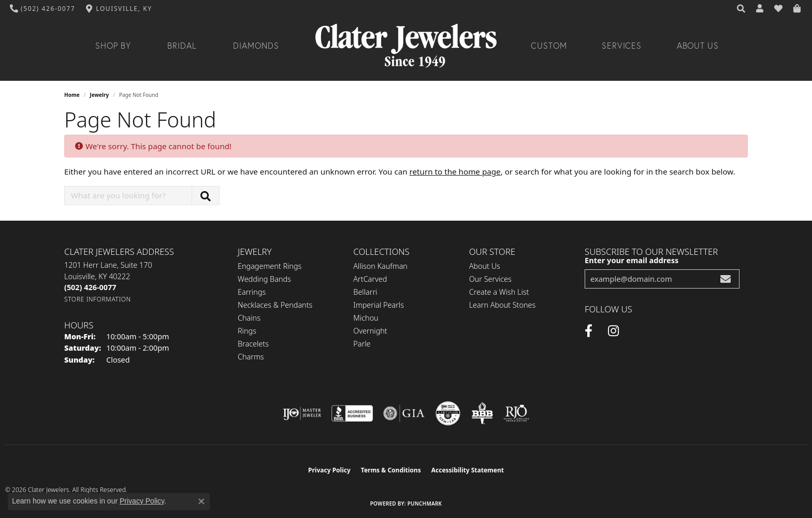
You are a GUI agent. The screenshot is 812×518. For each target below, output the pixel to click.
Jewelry (99, 95)
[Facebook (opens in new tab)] (589, 331)
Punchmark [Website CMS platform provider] (425, 503)
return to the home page (455, 171)
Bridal (182, 46)
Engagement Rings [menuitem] (270, 266)
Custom (549, 46)
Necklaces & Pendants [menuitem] (275, 305)
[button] (742, 9)
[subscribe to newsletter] (726, 279)
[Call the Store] (90, 287)
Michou (366, 318)
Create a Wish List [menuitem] (499, 292)
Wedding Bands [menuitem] (264, 279)
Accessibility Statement (468, 470)
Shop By (113, 46)
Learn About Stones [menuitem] (503, 305)
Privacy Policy (329, 470)
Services (622, 46)
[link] (43, 9)
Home (72, 95)
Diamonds (256, 46)
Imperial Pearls (379, 305)
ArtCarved (370, 279)
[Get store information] (98, 299)
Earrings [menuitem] (252, 292)
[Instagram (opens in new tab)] (613, 331)
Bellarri (365, 292)
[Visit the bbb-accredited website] (352, 413)
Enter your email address (632, 260)
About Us (698, 46)
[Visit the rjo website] (516, 413)
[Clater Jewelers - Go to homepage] (406, 46)
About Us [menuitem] (485, 266)
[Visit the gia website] (404, 413)
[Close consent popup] (201, 501)
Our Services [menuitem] (490, 279)
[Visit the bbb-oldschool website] (482, 413)
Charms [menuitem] (251, 357)
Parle (362, 344)
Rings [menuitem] (247, 331)
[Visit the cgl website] (448, 413)
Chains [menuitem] (249, 318)
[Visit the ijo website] (302, 413)
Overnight (370, 331)
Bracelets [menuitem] (253, 344)
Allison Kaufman (380, 266)
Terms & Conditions (391, 470)
